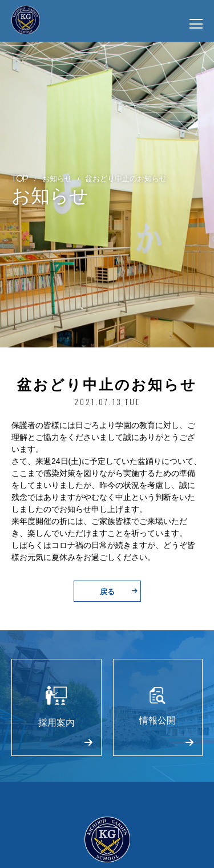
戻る (119, 591)
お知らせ (57, 178)
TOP (20, 178)
